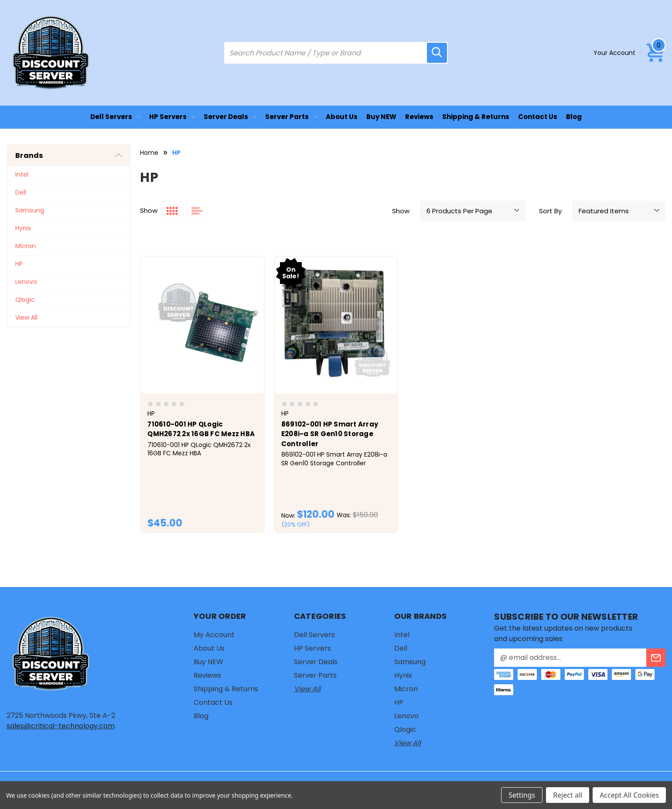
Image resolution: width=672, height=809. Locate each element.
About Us (342, 117)
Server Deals (230, 117)
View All (26, 317)
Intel (22, 174)
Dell (21, 192)
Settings (522, 795)
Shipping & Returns (476, 117)
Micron (26, 246)
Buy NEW (381, 117)
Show (401, 211)
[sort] (619, 211)
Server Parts (291, 117)
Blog (574, 117)
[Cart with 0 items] (656, 53)
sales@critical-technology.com (61, 726)
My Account (214, 635)
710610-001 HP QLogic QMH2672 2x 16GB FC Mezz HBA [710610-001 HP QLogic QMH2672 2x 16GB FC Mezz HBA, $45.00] (201, 429)
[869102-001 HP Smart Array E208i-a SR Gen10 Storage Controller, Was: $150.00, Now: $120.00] (336, 325)
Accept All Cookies (629, 795)
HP (19, 264)
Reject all (568, 795)
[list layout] (197, 211)
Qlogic (25, 300)
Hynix (23, 228)
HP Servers (172, 117)
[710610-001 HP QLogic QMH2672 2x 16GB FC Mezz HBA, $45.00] (202, 325)
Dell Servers (115, 117)
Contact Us (538, 117)
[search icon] (437, 53)
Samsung (30, 210)
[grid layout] (172, 211)
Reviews (419, 117)
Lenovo (26, 282)
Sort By (550, 211)
